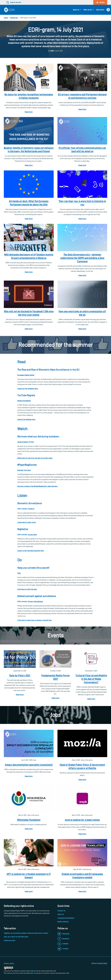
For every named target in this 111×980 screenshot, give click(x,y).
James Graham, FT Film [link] (26, 442)
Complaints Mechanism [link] (66, 918)
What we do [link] (88, 10)
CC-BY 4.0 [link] (33, 971)
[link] (108, 10)
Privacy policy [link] (9, 963)
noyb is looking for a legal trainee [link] (82, 820)
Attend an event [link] (10, 940)
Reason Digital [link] (103, 963)
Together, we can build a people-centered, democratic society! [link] (26, 933)
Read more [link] (29, 112)
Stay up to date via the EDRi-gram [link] (16, 937)
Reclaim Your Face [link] (24, 470)
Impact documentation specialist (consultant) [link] (29, 765)
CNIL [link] (19, 573)
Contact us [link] (61, 911)
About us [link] (76, 10)
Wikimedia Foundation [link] (29, 820)
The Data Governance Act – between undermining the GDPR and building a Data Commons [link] (82, 258)
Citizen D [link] (31, 509)
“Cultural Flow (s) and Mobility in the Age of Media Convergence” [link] (91, 679)
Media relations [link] (63, 922)
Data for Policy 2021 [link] (20, 675)
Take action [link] (100, 10)
